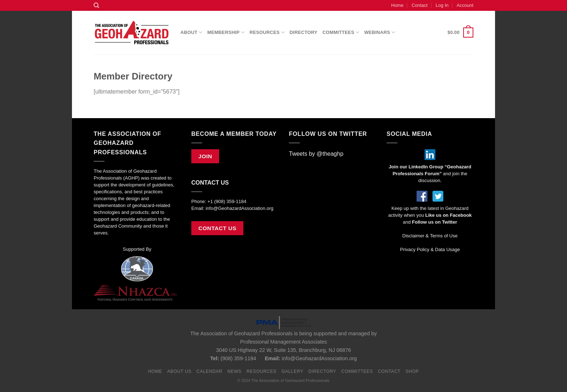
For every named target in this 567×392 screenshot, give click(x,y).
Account (465, 5)
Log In (442, 5)
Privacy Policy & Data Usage (430, 249)
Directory (304, 32)
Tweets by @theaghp (316, 154)
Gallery (292, 371)
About (191, 32)
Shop (412, 371)
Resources (267, 32)
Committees (341, 32)
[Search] (96, 5)
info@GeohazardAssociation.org (240, 208)
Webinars (380, 32)
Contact (419, 5)
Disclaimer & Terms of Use (430, 236)
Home (397, 5)
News (235, 371)
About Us (179, 371)
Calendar (209, 371)
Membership (226, 32)
